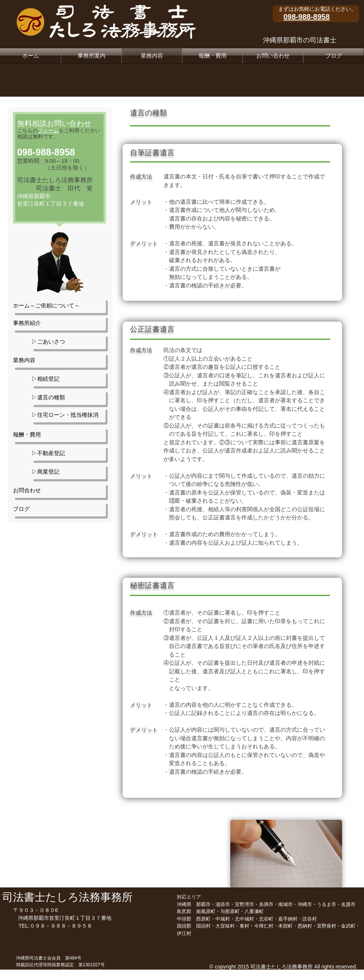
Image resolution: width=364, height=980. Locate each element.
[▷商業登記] (69, 472)
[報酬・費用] (59, 435)
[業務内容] (59, 360)
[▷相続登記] (69, 379)
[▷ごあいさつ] (69, 342)
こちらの (38, 130)
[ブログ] (59, 509)
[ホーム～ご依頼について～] (59, 306)
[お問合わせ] (59, 490)
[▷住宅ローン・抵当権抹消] (69, 415)
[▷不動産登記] (69, 453)
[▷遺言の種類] (69, 397)
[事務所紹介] (59, 323)
